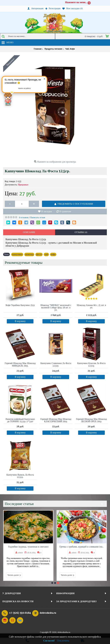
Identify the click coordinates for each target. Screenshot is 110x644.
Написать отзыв (38, 217)
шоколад (29, 254)
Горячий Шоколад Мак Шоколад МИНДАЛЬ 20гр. (20, 364)
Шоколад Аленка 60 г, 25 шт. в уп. (91, 306)
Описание (29, 232)
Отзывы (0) (81, 232)
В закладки (47, 211)
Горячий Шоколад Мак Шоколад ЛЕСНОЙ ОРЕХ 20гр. (91, 420)
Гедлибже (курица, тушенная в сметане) (69, 547)
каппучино (17, 254)
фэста (39, 254)
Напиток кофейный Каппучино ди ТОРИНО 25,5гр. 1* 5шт (20, 420)
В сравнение (65, 211)
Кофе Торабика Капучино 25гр (20, 305)
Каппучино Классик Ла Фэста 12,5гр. (91, 364)
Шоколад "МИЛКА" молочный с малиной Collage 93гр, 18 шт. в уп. (56, 308)
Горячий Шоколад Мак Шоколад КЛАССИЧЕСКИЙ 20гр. (56, 420)
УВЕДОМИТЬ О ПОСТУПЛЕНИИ (74, 204)
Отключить (63, 641)
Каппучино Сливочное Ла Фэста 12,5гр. (56, 364)
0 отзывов (24, 217)
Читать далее (55, 575)
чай (46, 254)
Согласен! (49, 641)
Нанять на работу (25, 88)
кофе (53, 254)
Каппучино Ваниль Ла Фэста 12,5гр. (20, 476)
